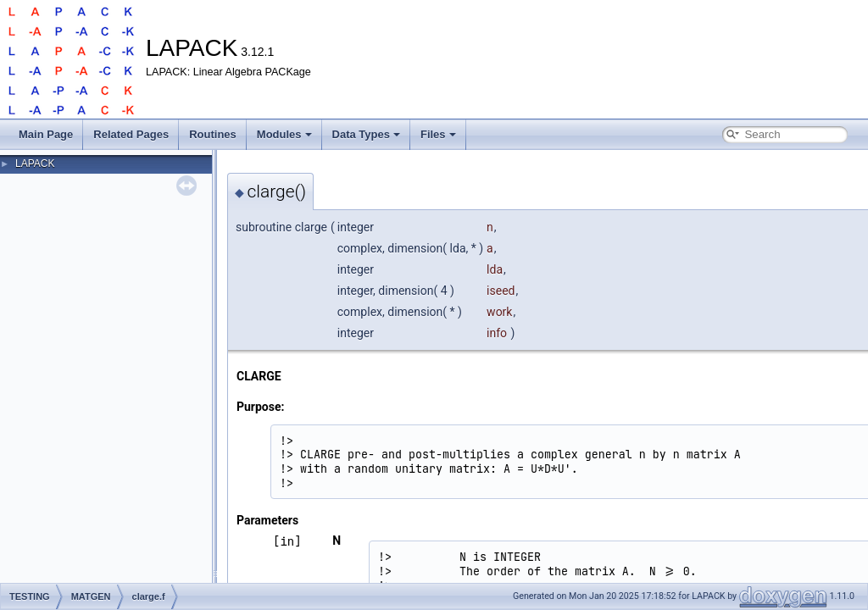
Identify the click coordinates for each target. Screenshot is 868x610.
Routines (213, 134)
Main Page (46, 134)
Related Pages (131, 134)
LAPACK (35, 164)
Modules (284, 134)
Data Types (366, 134)
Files (438, 134)
